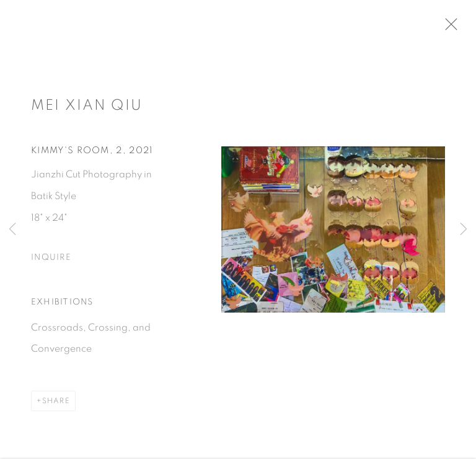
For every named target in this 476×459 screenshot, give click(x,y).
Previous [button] (12, 229)
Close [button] (457, 28)
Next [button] (464, 229)
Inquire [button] (51, 262)
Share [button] (56, 405)
